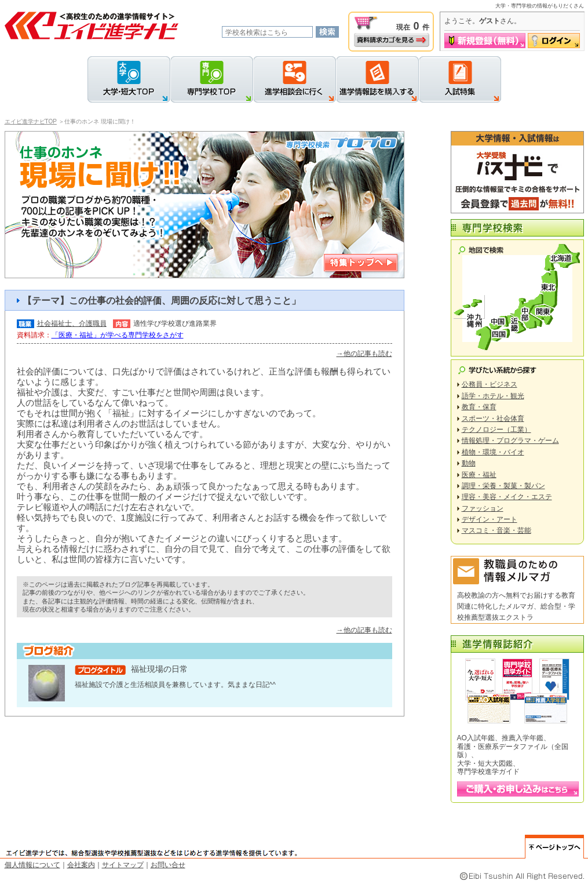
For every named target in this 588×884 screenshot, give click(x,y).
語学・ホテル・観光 (493, 396)
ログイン (554, 41)
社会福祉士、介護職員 (72, 323)
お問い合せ (168, 865)
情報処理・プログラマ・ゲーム (510, 441)
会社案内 (81, 865)
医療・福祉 (479, 475)
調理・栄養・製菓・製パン (503, 486)
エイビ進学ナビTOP (31, 121)
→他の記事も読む (364, 354)
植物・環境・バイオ (493, 452)
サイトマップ (123, 865)
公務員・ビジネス (490, 384)
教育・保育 (479, 407)
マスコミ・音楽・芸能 (496, 530)
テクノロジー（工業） (496, 430)
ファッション (483, 508)
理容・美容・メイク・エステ (507, 497)
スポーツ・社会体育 (493, 419)
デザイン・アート (490, 519)
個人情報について (32, 865)
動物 (469, 463)
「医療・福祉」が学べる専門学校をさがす (118, 335)
